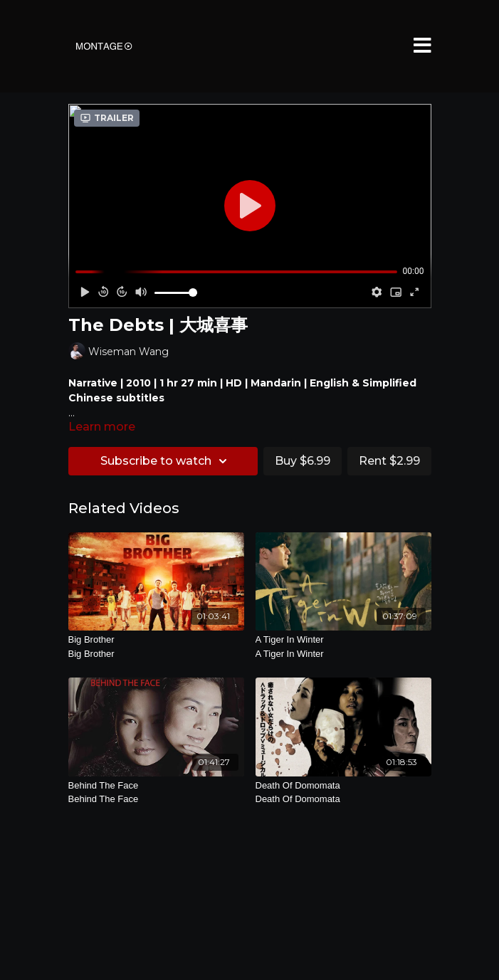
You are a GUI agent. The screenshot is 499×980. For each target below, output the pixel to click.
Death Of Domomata (343, 793)
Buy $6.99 (303, 461)
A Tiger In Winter (343, 647)
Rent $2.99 (389, 461)
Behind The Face (156, 793)
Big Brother (156, 647)
